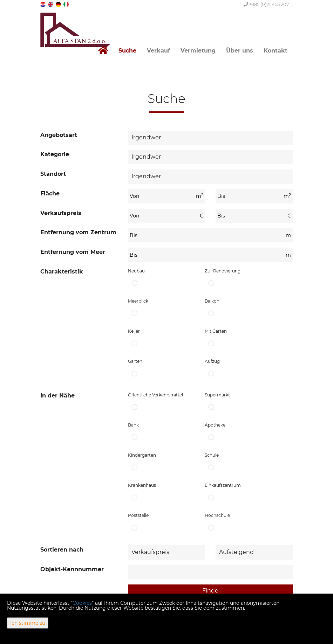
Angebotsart (59, 135)
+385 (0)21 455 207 (266, 4)
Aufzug (238, 369)
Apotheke (238, 433)
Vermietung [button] (198, 51)
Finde (210, 591)
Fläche (50, 193)
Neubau (161, 279)
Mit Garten (238, 339)
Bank (161, 433)
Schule (238, 463)
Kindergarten (161, 463)
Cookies (82, 603)
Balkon (238, 309)
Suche (127, 51)
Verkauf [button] (158, 51)
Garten (161, 369)
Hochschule (238, 523)
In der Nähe (57, 396)
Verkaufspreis (61, 213)
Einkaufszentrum (238, 493)
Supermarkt (238, 403)
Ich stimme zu (28, 623)
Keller (161, 339)
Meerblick (161, 309)
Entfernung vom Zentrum (78, 232)
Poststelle (161, 523)
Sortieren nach (62, 550)
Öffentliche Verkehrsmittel (161, 403)
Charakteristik (62, 272)
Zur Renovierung (238, 279)
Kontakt (276, 51)
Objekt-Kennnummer (72, 569)
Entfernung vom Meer (73, 252)
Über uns (240, 51)
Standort (53, 174)
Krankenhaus (161, 493)
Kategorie (55, 154)
